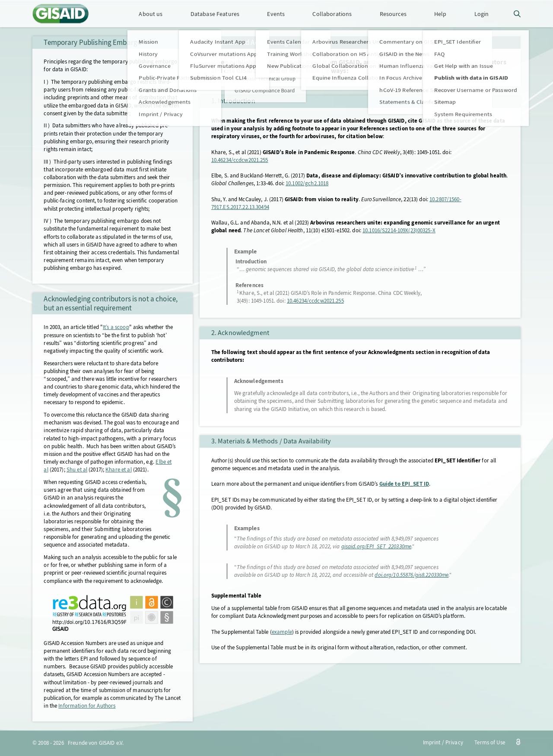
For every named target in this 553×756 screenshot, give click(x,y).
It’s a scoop (116, 327)
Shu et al (77, 470)
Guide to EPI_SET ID (404, 484)
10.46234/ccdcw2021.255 (240, 160)
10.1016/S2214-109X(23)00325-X (399, 230)
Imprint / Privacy (443, 742)
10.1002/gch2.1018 (307, 183)
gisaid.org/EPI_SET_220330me (377, 546)
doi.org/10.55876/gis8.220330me (412, 575)
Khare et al (118, 470)
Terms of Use (490, 742)
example (282, 632)
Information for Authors (87, 706)
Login (482, 14)
